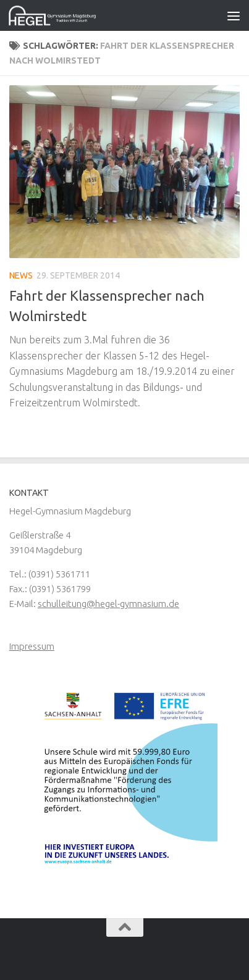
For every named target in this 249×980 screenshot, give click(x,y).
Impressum (32, 646)
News (21, 275)
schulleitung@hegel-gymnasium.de (108, 604)
